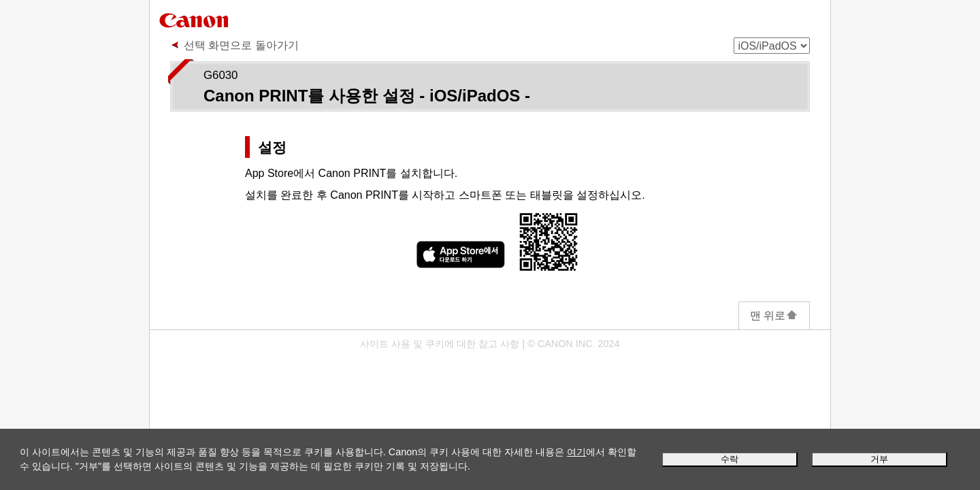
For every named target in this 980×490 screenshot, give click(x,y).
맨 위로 (774, 315)
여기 (576, 452)
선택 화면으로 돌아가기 (241, 45)
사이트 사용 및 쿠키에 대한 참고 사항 (440, 344)
